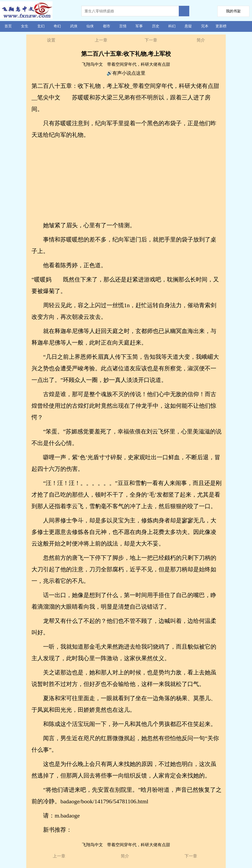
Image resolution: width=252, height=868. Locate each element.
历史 (156, 26)
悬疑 (188, 26)
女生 (25, 26)
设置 (51, 40)
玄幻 (41, 26)
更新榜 (221, 26)
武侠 (74, 26)
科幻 (172, 26)
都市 (107, 26)
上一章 (101, 40)
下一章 (151, 40)
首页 (8, 26)
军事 (139, 26)
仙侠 (90, 26)
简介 (201, 40)
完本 (205, 26)
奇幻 (57, 26)
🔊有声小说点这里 (126, 73)
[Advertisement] (127, 180)
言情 (123, 26)
